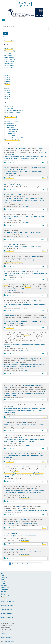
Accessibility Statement (8, 602)
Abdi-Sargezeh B (19, 195)
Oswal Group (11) (9, 68)
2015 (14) (7, 99)
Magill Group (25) (9, 57)
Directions (4, 577)
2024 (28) (7, 80)
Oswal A (24, 196)
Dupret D (12, 154)
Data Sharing (5, 595)
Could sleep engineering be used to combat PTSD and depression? (23, 232)
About (3, 576)
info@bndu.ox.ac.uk (7, 637)
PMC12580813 (25, 445)
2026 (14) (7, 76)
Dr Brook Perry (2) (9, 127)
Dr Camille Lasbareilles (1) (11, 129)
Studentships (5, 587)
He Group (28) (8, 53)
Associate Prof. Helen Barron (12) (13, 113)
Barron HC (42, 148)
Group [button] (5, 45)
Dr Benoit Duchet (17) (10, 123)
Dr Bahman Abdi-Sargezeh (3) (12, 121)
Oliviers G (6, 183)
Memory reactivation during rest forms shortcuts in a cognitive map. (23, 551)
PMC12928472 (25, 236)
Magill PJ (19, 339)
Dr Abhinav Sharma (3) (10, 117)
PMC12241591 (25, 555)
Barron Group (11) (9, 66)
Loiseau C (26, 335)
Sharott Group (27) (9, 55)
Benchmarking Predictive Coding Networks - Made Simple (20, 523)
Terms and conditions (7, 606)
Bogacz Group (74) (9, 51)
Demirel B (6, 422)
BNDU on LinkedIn (7, 614)
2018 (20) (7, 92)
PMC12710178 (25, 498)
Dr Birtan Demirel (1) (10, 125)
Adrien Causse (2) (9, 106)
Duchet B (6, 168)
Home (3, 574)
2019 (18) (7, 90)
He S (29, 168)
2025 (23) (7, 78)
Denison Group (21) (9, 59)
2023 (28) (7, 82)
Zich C (11, 407)
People (3, 583)
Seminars (4, 593)
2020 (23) (7, 88)
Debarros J (19, 467)
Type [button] (4, 37)
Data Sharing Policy (7, 610)
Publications (5, 589)
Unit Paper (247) (9, 41)
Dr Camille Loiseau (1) (10, 132)
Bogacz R (23, 170)
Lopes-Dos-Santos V (22, 148)
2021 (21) (7, 86)
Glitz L (5, 245)
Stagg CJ (26, 422)
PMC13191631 (25, 206)
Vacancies (4, 585)
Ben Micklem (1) (9, 115)
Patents (3, 597)
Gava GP (25, 454)
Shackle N (34, 168)
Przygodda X (34, 300)
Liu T (11, 195)
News (3, 579)
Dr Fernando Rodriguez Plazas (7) (13, 138)
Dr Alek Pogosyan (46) (10, 119)
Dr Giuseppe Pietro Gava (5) (12, 140)
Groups (3, 581)
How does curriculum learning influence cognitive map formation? (22, 246)
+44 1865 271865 (9, 641)
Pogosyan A (41, 168)
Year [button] (5, 72)
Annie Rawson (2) (9, 109)
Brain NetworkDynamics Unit (25, 4)
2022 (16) (7, 84)
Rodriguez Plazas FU (10, 316)
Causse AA (7, 148)
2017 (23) (7, 94)
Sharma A (6, 195)
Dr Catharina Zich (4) (10, 134)
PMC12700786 (25, 370)
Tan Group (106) (9, 49)
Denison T (44, 152)
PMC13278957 (25, 350)
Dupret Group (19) (9, 61)
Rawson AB (15, 549)
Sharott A (13, 170)
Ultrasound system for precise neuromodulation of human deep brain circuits (25, 510)
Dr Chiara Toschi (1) (10, 136)
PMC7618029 (25, 541)
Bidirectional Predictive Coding (12, 185)
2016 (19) (7, 96)
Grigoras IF (7, 436)
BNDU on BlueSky (7, 618)
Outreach (4, 591)
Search (5, 33)
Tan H (18, 170)
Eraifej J (6, 285)
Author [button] (6, 102)
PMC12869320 (25, 222)
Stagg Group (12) (9, 63)
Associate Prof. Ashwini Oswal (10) (13, 111)
